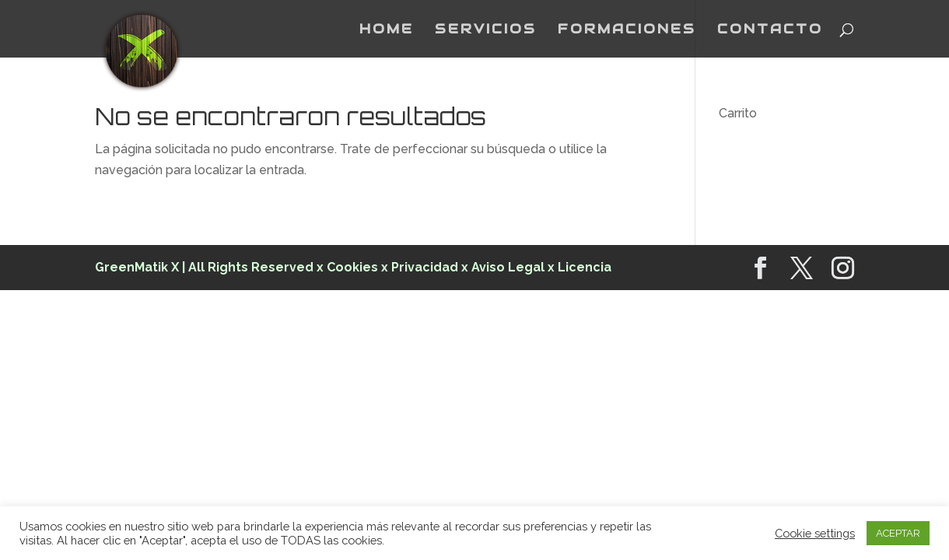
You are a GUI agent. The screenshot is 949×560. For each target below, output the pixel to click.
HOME (387, 30)
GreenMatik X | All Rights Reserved (204, 267)
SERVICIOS (486, 30)
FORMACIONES (627, 30)
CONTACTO (770, 30)
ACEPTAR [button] (898, 533)
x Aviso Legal (503, 267)
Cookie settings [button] (815, 533)
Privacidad (425, 267)
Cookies (354, 267)
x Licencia (580, 267)
